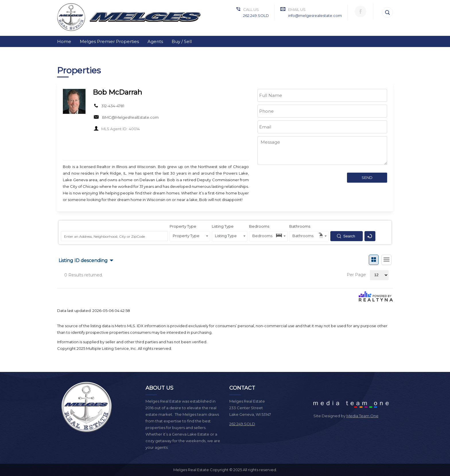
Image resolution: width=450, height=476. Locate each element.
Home (64, 41)
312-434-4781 (113, 106)
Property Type (183, 226)
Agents (155, 41)
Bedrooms (259, 226)
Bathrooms (300, 226)
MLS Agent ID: (114, 129)
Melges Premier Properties (109, 41)
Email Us (297, 9)
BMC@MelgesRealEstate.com (130, 117)
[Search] (387, 12)
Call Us (251, 9)
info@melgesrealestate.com (315, 15)
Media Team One (362, 416)
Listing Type (223, 226)
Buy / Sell (182, 41)
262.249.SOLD (256, 15)
